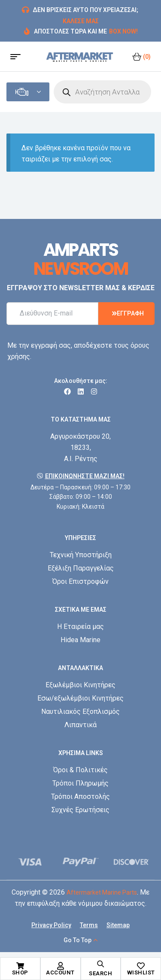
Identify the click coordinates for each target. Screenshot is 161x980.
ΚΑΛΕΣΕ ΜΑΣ (81, 21)
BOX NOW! (123, 31)
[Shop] (20, 966)
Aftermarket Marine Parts (102, 892)
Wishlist (141, 972)
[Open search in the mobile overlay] (102, 92)
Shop (20, 972)
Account (60, 972)
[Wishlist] (141, 966)
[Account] (61, 966)
